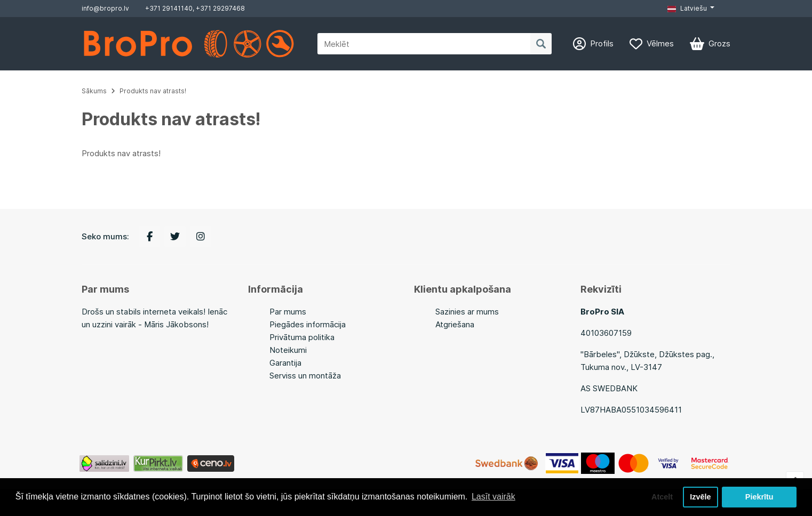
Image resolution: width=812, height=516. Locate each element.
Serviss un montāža (305, 376)
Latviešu (687, 8)
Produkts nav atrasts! (153, 91)
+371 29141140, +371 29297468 (195, 8)
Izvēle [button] (700, 497)
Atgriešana (455, 324)
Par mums (288, 312)
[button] (691, 9)
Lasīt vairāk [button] (493, 497)
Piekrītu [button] (759, 497)
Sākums (94, 91)
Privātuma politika (302, 337)
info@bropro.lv (105, 8)
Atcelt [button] (662, 497)
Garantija (285, 363)
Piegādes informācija (308, 324)
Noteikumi (288, 350)
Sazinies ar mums (467, 312)
